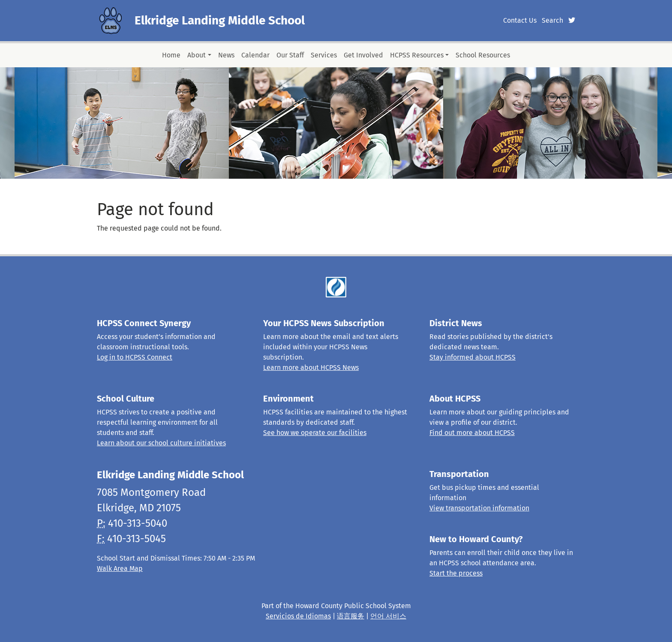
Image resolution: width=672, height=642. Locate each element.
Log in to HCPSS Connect (135, 357)
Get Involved (363, 55)
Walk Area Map (120, 568)
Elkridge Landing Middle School (220, 20)
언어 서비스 (388, 616)
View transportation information (479, 508)
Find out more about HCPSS (472, 433)
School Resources (483, 55)
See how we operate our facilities (315, 433)
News (226, 55)
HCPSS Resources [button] (417, 55)
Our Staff (290, 55)
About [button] (196, 55)
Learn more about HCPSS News (311, 367)
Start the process (456, 573)
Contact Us (520, 20)
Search (552, 20)
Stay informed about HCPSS (472, 357)
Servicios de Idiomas (298, 616)
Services (324, 55)
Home (171, 55)
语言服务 (351, 616)
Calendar (255, 55)
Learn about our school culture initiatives (161, 443)
